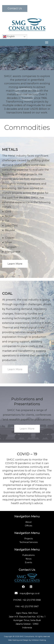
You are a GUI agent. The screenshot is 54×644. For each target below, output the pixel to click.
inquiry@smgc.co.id (27, 593)
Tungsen (11, 247)
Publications (28, 555)
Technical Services (29, 542)
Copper (10, 238)
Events (28, 562)
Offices (29, 526)
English (9, 37)
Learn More (15, 264)
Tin (7, 221)
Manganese (13, 252)
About (28, 522)
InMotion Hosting (39, 640)
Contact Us (15, 8)
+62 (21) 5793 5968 (32, 600)
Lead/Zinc (11, 226)
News (29, 559)
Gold (8, 212)
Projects (29, 539)
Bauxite (10, 230)
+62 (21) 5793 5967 (30, 606)
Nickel (9, 216)
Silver (9, 242)
